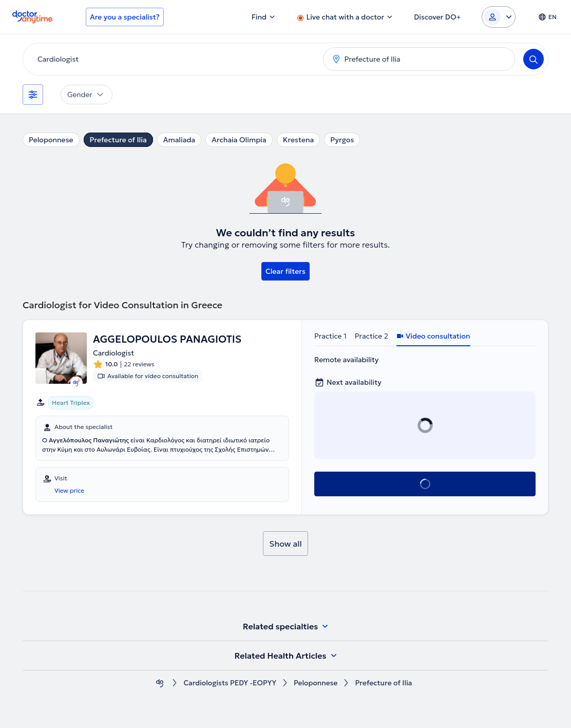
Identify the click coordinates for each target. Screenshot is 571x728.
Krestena (299, 140)
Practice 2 (372, 336)
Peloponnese (51, 140)
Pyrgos (342, 140)
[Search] (534, 59)
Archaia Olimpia (239, 140)
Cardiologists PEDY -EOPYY (230, 683)
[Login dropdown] (499, 17)
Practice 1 (330, 336)
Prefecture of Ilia (118, 140)
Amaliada (179, 140)
